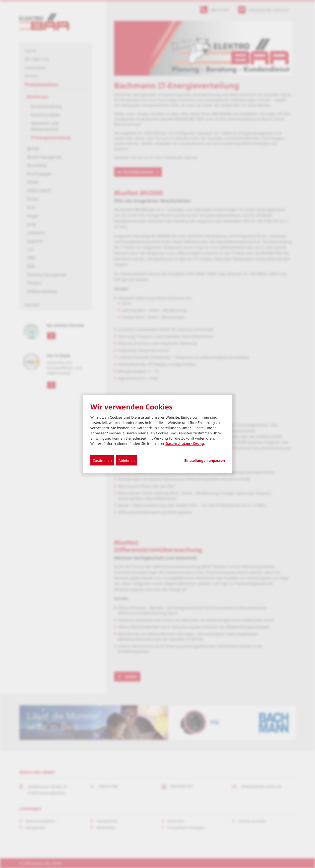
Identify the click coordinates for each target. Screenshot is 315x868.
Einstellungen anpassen (205, 461)
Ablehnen (127, 460)
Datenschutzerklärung (185, 443)
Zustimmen (102, 460)
